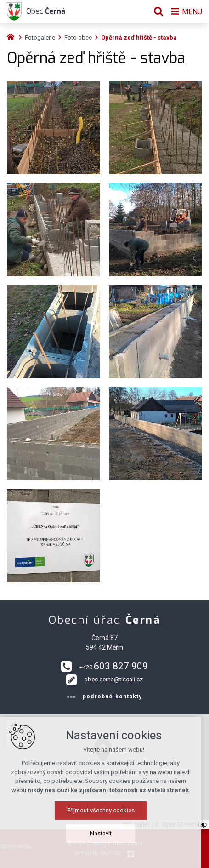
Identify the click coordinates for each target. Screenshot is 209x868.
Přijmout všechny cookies (104, 810)
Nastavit (104, 833)
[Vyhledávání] (156, 11)
